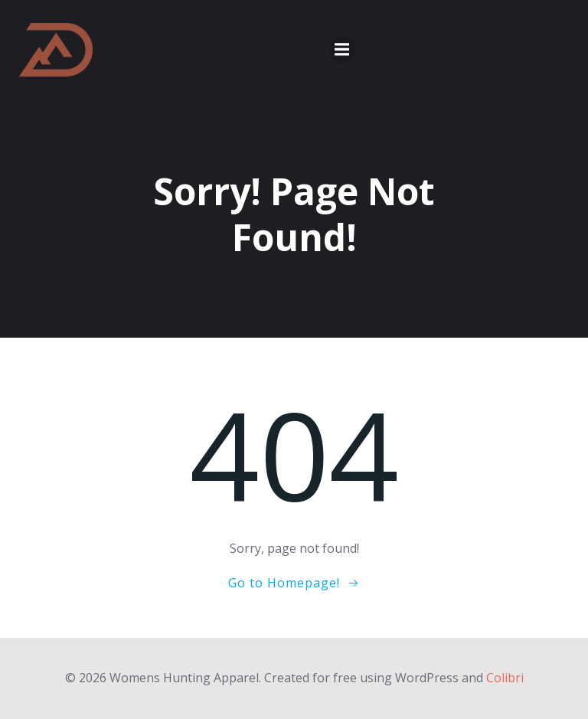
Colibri (505, 678)
